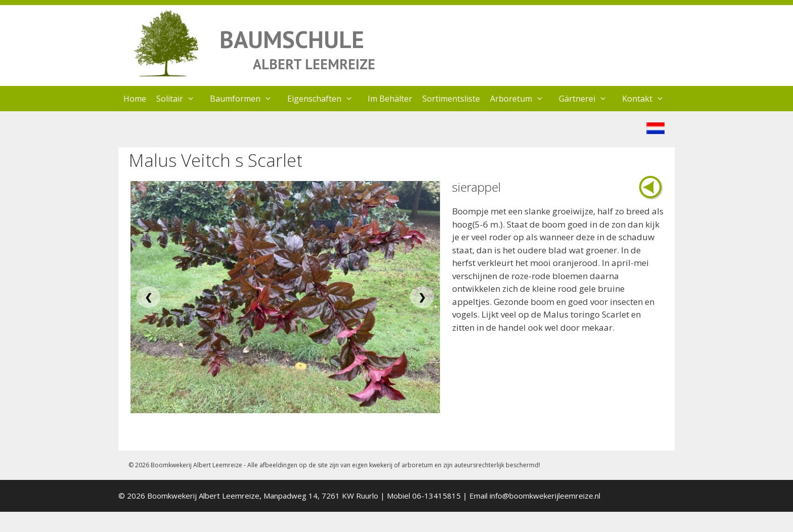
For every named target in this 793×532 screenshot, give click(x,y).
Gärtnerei (588, 99)
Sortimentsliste (451, 99)
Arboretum (522, 99)
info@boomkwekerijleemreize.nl (545, 496)
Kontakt (648, 99)
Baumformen (246, 99)
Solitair (181, 99)
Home (135, 99)
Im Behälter (390, 99)
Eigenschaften (325, 99)
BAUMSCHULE (292, 39)
